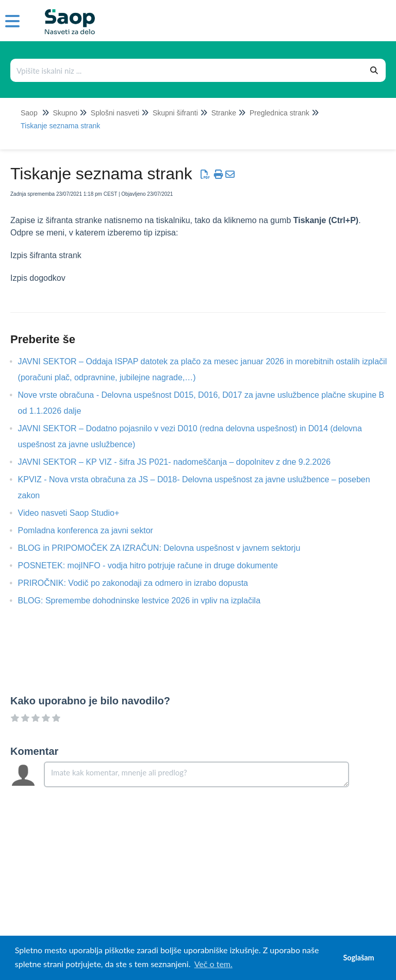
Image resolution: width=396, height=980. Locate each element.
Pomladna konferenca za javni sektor (93, 530)
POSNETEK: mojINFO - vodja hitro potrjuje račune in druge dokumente (156, 565)
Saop (29, 113)
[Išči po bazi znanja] (187, 70)
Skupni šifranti (175, 113)
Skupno (65, 113)
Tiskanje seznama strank (60, 126)
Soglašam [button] (358, 958)
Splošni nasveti (115, 113)
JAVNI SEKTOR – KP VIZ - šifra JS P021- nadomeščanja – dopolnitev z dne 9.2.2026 (182, 462)
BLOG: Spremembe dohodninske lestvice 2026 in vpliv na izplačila (147, 601)
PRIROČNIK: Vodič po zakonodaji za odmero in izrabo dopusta (141, 583)
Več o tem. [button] (213, 964)
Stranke (224, 113)
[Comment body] (196, 774)
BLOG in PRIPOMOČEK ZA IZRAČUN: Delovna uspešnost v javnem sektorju (167, 548)
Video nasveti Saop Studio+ (77, 513)
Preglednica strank (279, 113)
